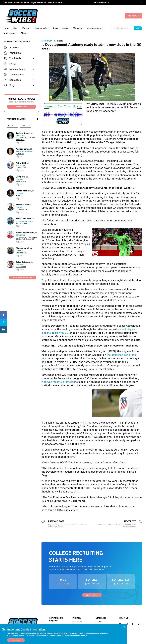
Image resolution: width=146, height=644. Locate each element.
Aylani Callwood (23, 262)
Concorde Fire (22, 209)
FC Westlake (21, 168)
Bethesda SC (21, 267)
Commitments (94, 28)
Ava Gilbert (21, 163)
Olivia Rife (21, 177)
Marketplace (10, 33)
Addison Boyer (23, 149)
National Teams (15, 69)
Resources (12, 80)
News (6, 28)
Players (26, 28)
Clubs (55, 28)
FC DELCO (20, 196)
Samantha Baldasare (25, 232)
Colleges (77, 28)
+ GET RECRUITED (134, 16)
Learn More (21, 107)
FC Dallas (20, 154)
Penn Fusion (21, 182)
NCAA (10, 64)
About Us (99, 622)
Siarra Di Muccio (24, 219)
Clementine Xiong (24, 248)
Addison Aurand (23, 133)
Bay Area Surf (22, 253)
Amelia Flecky (23, 205)
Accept (16, 640)
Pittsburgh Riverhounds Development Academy (26, 238)
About (24, 33)
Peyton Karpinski (24, 191)
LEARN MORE (101, 3)
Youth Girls (12, 58)
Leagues (66, 28)
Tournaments (41, 28)
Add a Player (92, 595)
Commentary (47, 41)
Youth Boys (13, 53)
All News (11, 47)
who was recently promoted (58, 382)
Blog (15, 28)
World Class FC (22, 223)
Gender (11, 126)
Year (23, 126)
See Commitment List (23, 278)
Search (138, 28)
